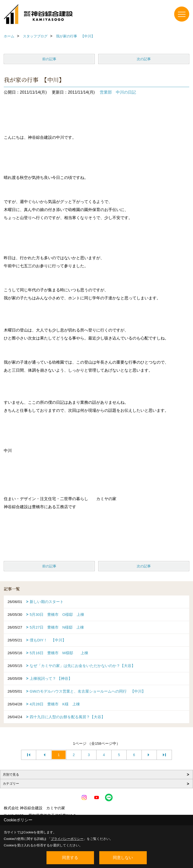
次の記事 (144, 59)
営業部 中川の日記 (118, 92)
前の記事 (49, 59)
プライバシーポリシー (67, 839)
